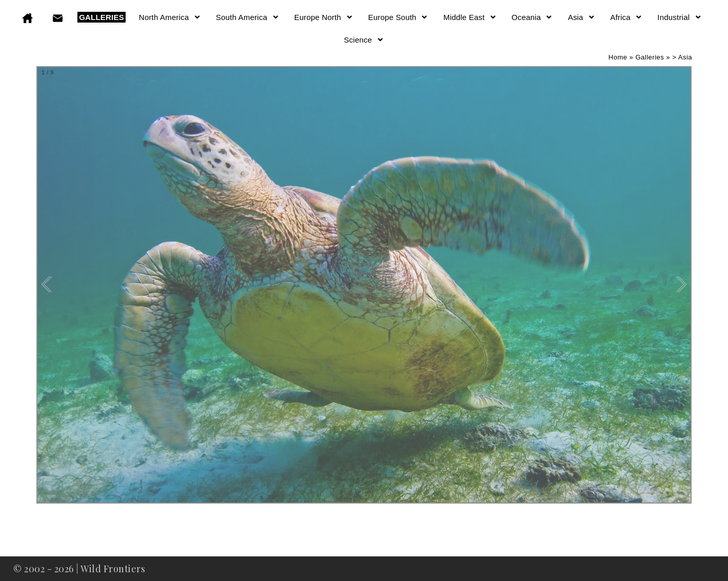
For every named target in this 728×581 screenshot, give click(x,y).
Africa (626, 17)
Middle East (470, 17)
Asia (582, 17)
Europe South (398, 17)
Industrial (679, 17)
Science (364, 40)
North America (170, 17)
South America (248, 17)
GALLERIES (102, 17)
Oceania (532, 17)
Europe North (324, 17)
